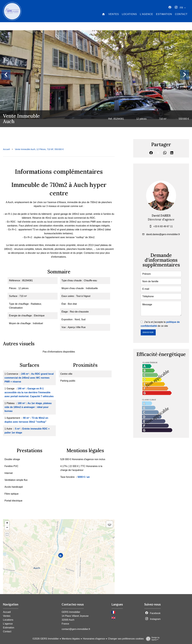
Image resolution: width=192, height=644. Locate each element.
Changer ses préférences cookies (126, 639)
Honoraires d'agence (94, 639)
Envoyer (148, 332)
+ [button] (7, 523)
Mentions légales (71, 639)
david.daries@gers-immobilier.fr (163, 234)
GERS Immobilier (71, 612)
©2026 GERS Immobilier (46, 639)
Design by (152, 639)
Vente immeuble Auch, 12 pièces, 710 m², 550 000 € (39, 149)
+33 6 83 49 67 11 (163, 226)
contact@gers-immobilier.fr (76, 629)
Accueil (6, 149)
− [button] (7, 528)
